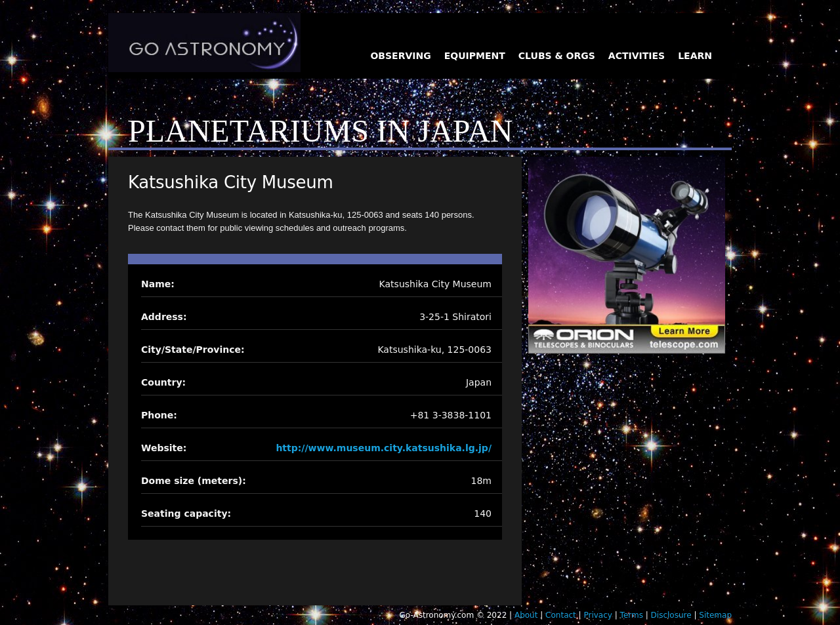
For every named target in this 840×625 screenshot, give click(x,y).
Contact (561, 615)
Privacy (598, 615)
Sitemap (715, 615)
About (526, 615)
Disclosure (671, 615)
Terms (632, 615)
